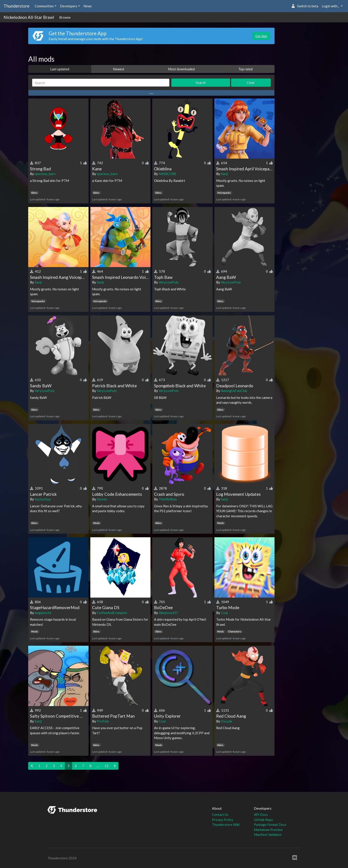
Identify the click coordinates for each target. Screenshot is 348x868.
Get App (261, 36)
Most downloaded (181, 69)
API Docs (261, 815)
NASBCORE (168, 174)
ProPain (103, 721)
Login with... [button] (331, 6)
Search (201, 83)
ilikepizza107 (168, 613)
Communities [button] (44, 6)
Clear (251, 83)
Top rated (245, 69)
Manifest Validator (268, 835)
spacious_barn (45, 174)
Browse (65, 17)
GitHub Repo (263, 820)
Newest (119, 69)
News (88, 6)
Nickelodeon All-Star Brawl (29, 17)
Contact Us (220, 815)
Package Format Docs (270, 825)
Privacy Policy (223, 820)
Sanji (224, 174)
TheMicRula (168, 499)
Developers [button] (69, 6)
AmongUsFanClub (234, 391)
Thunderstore (16, 6)
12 (107, 766)
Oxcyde (226, 721)
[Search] (101, 83)
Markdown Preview (268, 830)
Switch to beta (305, 6)
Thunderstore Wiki (226, 825)
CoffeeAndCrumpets (112, 613)
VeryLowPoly (169, 282)
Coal (224, 613)
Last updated (60, 69)
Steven (102, 499)
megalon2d (43, 613)
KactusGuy (43, 499)
